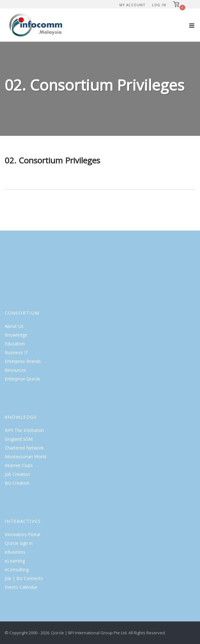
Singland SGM (19, 439)
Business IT (16, 352)
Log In (159, 5)
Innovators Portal (22, 534)
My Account (132, 5)
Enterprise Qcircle (22, 379)
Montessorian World (25, 457)
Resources (15, 370)
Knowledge (16, 335)
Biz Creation (17, 483)
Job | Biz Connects (24, 578)
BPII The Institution (24, 430)
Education (15, 344)
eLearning (15, 561)
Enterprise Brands (23, 361)
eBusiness (15, 552)
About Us (14, 326)
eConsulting (17, 569)
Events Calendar (21, 587)
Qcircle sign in (19, 543)
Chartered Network (24, 448)
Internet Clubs (19, 465)
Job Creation (17, 474)
